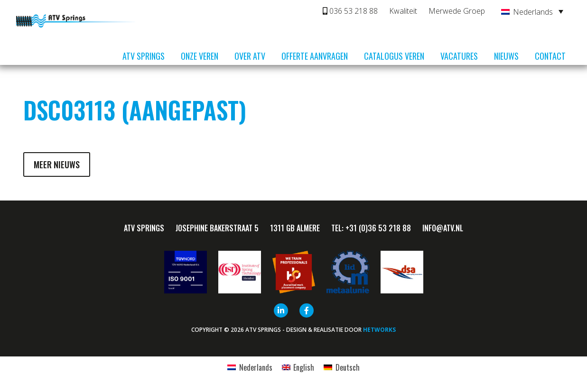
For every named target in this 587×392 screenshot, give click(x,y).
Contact (550, 56)
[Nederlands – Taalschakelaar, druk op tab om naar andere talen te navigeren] (532, 11)
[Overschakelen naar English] (298, 367)
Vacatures (459, 56)
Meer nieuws (57, 164)
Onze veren (200, 56)
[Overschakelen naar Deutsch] (341, 367)
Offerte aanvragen (315, 56)
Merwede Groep (457, 11)
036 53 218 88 (350, 11)
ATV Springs (144, 56)
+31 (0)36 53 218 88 (378, 228)
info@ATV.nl (443, 228)
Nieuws (506, 56)
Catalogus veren (394, 56)
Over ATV (250, 56)
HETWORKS (379, 330)
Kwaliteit (403, 11)
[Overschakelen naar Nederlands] (250, 367)
